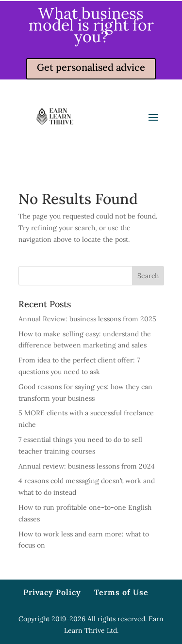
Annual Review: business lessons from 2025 (87, 319)
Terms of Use (121, 592)
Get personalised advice (91, 67)
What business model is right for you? (91, 25)
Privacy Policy (52, 592)
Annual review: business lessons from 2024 (87, 466)
